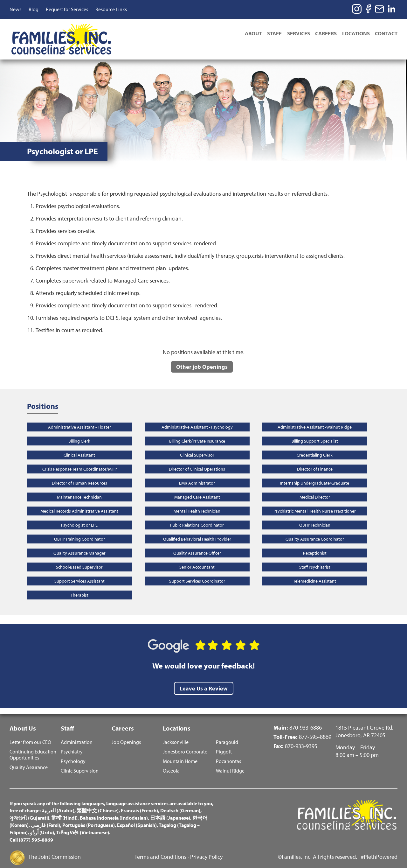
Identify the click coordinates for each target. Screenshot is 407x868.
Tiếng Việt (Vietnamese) (83, 825)
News (15, 9)
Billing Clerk (79, 433)
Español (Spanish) (137, 818)
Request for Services (67, 9)
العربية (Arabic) (58, 804)
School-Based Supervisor (79, 559)
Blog (34, 9)
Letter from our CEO (30, 735)
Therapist (79, 587)
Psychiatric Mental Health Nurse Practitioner (315, 503)
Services (295, 34)
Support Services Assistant (79, 573)
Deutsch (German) (180, 804)
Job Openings (126, 735)
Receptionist (315, 545)
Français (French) (139, 804)
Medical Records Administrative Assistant (79, 503)
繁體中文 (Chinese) (98, 804)
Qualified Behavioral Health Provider (197, 531)
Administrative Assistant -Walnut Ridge (315, 419)
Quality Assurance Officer (197, 545)
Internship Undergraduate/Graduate (315, 475)
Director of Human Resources (79, 475)
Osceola (171, 764)
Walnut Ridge (230, 764)
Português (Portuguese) (89, 818)
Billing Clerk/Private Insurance (197, 433)
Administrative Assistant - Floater (79, 419)
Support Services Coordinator (197, 573)
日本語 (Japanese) (170, 811)
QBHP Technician (315, 517)
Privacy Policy (206, 850)
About (248, 34)
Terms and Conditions (160, 850)
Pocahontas (228, 754)
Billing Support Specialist (315, 433)
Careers (324, 34)
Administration (77, 735)
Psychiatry (72, 745)
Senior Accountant (197, 559)
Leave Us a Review (204, 680)
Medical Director (315, 489)
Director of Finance (315, 461)
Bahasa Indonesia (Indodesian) (114, 811)
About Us (23, 720)
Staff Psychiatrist (315, 559)
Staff (270, 34)
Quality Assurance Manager (79, 545)
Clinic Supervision (80, 764)
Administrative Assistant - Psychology (197, 419)
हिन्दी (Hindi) (65, 811)
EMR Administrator (197, 475)
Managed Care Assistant (197, 489)
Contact (386, 34)
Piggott (224, 745)
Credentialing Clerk (315, 447)
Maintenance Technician (79, 489)
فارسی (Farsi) (45, 818)
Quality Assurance (29, 760)
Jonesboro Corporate (185, 745)
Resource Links (111, 9)
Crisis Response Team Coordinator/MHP (79, 461)
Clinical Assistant (79, 447)
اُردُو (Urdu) (42, 825)
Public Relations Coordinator (197, 517)
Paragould (227, 735)
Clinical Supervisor (197, 447)
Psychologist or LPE (79, 517)
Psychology (73, 754)
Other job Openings (202, 358)
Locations (355, 34)
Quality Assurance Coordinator (315, 531)
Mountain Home (180, 754)
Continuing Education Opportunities (33, 748)
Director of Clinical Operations (197, 461)
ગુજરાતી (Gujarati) (29, 811)
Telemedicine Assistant (315, 573)
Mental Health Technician (197, 503)
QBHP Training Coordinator (79, 531)
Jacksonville (176, 735)
